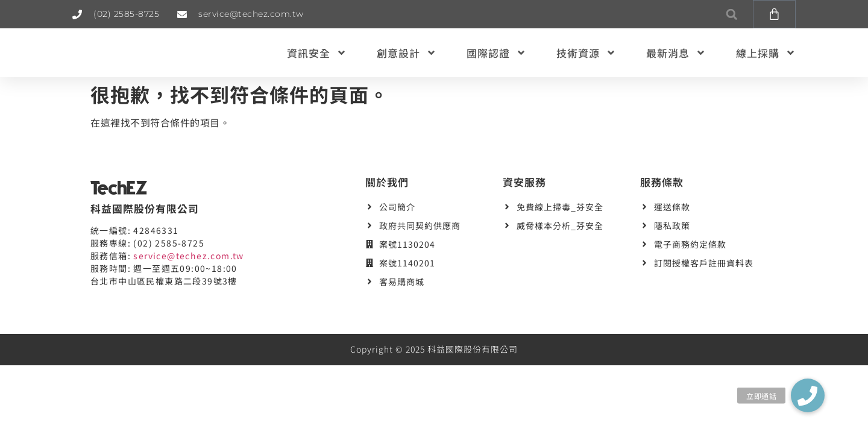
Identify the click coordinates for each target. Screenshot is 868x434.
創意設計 (407, 53)
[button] (731, 14)
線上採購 (766, 53)
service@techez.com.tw (188, 256)
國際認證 (496, 53)
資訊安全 (317, 53)
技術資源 (586, 53)
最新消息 (676, 53)
